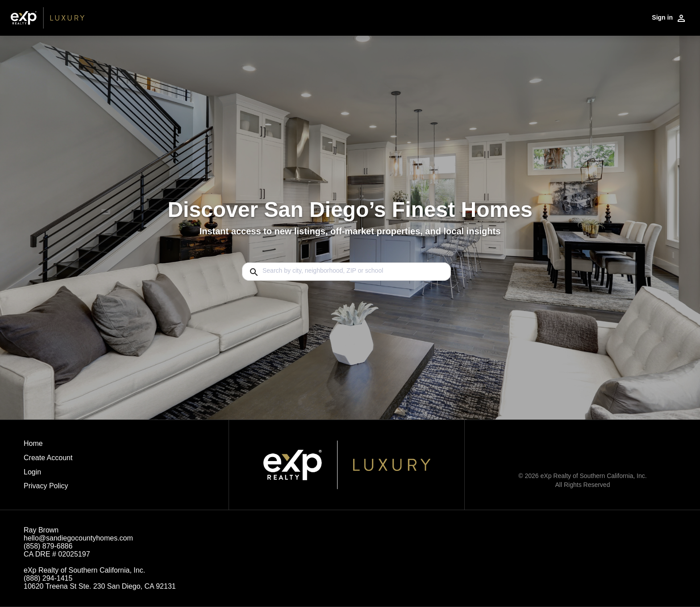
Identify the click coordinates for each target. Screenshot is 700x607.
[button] (48, 474)
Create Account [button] (48, 458)
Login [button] (32, 472)
